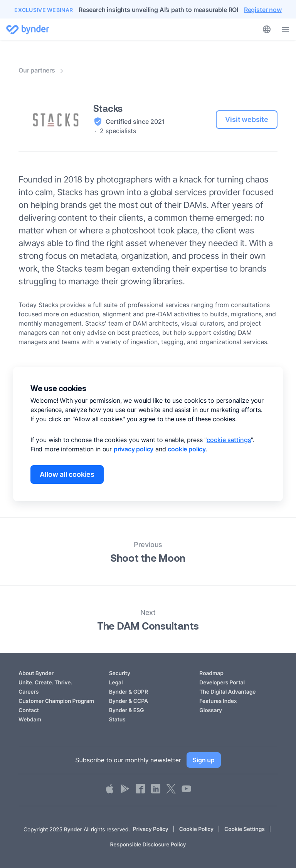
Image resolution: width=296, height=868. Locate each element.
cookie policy (187, 449)
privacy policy (134, 449)
